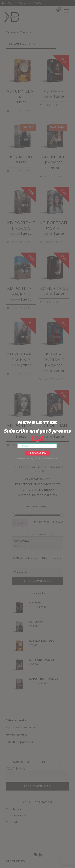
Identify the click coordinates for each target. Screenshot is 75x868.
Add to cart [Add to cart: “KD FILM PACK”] (54, 302)
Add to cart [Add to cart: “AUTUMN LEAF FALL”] (21, 111)
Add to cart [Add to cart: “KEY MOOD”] (21, 171)
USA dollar (23, 541)
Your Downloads (16, 816)
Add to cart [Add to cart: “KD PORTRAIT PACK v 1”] (54, 445)
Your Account (14, 809)
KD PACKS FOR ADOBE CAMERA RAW (37, 484)
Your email (15, 769)
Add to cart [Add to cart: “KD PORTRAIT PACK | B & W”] (21, 445)
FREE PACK (6, 3)
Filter (20, 523)
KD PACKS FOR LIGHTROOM (38, 490)
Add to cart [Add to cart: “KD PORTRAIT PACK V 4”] (54, 242)
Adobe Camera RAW (37, 479)
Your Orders (13, 822)
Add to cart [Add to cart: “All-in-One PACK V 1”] (54, 177)
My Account (37, 3)
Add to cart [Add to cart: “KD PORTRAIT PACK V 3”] (21, 308)
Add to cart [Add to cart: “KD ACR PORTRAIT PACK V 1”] (54, 379)
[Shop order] (31, 44)
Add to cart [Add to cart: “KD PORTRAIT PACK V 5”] (21, 242)
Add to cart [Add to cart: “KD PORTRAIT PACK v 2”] (21, 374)
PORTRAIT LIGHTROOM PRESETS (38, 496)
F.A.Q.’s (21, 3)
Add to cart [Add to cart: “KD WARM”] (54, 105)
